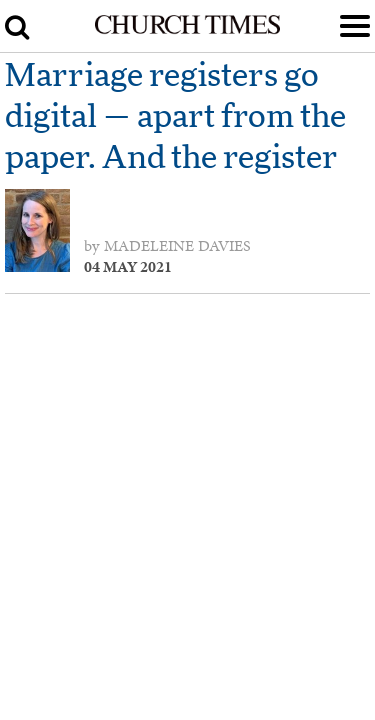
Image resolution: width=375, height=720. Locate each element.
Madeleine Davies (177, 246)
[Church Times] (187, 30)
